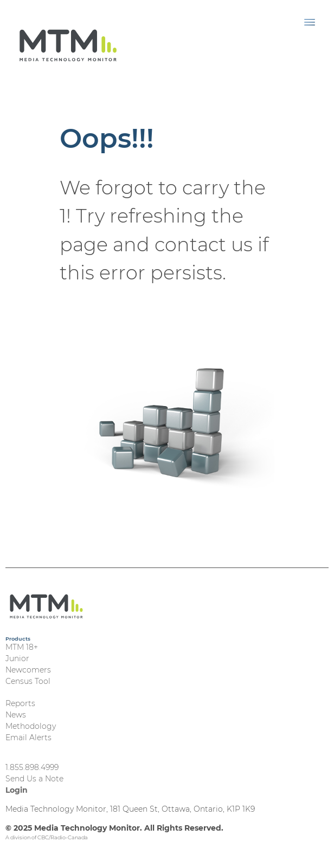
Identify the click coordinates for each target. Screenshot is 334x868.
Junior (17, 658)
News (16, 715)
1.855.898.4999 (32, 767)
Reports (20, 703)
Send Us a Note (34, 779)
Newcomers (28, 670)
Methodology (31, 726)
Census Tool (28, 681)
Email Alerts (28, 738)
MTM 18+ (22, 647)
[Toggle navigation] (310, 22)
